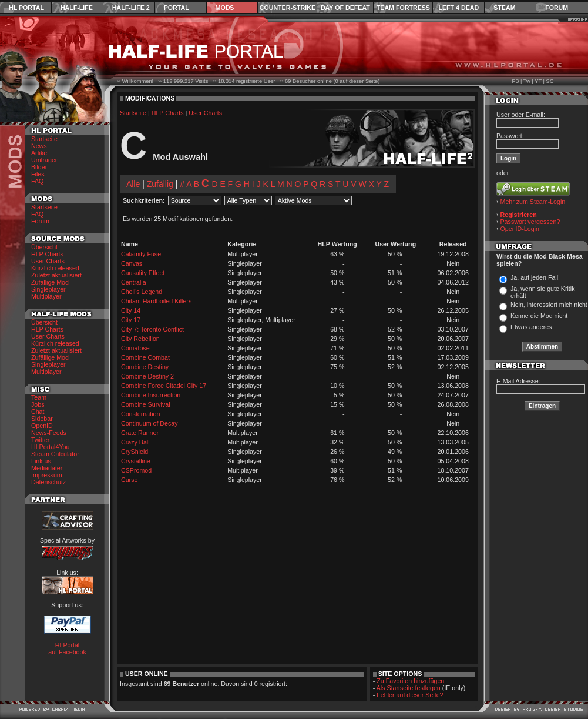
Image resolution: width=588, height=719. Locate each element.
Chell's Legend (142, 292)
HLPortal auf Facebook (67, 648)
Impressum (47, 475)
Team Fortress (403, 8)
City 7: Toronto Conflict (152, 329)
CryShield (135, 452)
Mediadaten (48, 468)
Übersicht (44, 247)
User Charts (48, 261)
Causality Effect (143, 273)
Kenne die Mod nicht (539, 316)
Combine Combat (145, 357)
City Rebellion (140, 339)
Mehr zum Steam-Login (533, 202)
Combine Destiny (145, 367)
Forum (557, 8)
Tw (527, 81)
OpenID (42, 426)
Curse (129, 480)
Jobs (38, 404)
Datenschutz (48, 482)
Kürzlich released (55, 268)
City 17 (131, 320)
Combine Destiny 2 (147, 376)
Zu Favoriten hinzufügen (410, 681)
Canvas (132, 263)
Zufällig (160, 184)
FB (515, 81)
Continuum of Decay (149, 423)
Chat (38, 412)
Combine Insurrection (151, 395)
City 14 (131, 310)
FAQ (37, 181)
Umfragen (45, 160)
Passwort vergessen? (530, 222)
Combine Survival (146, 404)
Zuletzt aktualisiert (56, 275)
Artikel (40, 153)
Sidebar (42, 419)
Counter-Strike (288, 8)
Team (39, 397)
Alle (133, 184)
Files (38, 174)
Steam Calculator (55, 454)
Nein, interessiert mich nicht (549, 305)
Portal (177, 8)
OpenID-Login (520, 229)
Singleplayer (48, 289)
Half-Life (77, 8)
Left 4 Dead (458, 8)
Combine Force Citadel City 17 (164, 386)
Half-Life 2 (131, 8)
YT (538, 81)
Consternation (140, 414)
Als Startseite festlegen (409, 688)
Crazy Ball (135, 442)
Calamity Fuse (141, 254)
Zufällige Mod (50, 282)
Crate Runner (140, 433)
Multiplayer (46, 296)
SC (550, 81)
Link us (41, 461)
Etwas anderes (531, 327)
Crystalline (136, 461)
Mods (225, 8)
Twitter (40, 440)
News (39, 146)
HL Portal (26, 8)
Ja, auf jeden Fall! (535, 277)
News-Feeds (49, 433)
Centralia (134, 282)
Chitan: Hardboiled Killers (156, 301)
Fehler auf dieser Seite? (410, 695)
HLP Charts (47, 254)
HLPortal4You (50, 447)
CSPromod (136, 470)
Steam (504, 8)
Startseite (44, 139)
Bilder (39, 167)
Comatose (135, 348)
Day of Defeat (345, 8)
